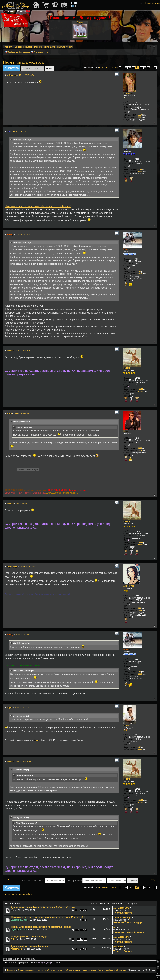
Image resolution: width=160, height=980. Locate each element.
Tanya (80, 22)
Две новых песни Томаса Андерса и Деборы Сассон (43, 907)
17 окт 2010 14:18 (23, 234)
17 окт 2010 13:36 (21, 131)
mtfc (9, 131)
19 (126, 68)
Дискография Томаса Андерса (29, 946)
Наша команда (89, 970)
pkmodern (118, 947)
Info (80, 975)
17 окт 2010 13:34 (27, 75)
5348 (140, 448)
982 (139, 747)
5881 (140, 608)
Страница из (108, 68)
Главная (8, 47)
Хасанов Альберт (122, 918)
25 (149, 68)
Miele (9, 413)
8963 (140, 172)
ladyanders (12, 75)
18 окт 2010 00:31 (21, 413)
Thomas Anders (65, 47)
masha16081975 (121, 908)
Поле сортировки (86, 880)
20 (130, 68)
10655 (140, 389)
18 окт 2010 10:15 (22, 708)
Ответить (11, 68)
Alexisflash (16, 949)
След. (152, 880)
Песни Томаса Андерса (23, 62)
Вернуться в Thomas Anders (18, 894)
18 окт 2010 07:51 (27, 567)
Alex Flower (12, 567)
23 (141, 68)
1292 (140, 749)
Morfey (10, 234)
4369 (140, 450)
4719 (140, 610)
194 (139, 272)
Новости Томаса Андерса (129, 922)
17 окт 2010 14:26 (23, 350)
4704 (140, 169)
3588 (140, 274)
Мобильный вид (155, 47)
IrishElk (10, 350)
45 (155, 68)
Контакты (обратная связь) (50, 970)
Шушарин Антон (19, 920)
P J (115, 927)
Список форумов (23, 47)
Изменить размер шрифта (150, 47)
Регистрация (153, 3)
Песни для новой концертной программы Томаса (41, 927)
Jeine (14, 939)
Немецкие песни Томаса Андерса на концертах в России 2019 (49, 917)
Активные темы (41, 52)
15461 (141, 391)
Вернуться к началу (154, 123)
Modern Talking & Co (45, 47)
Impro (9, 708)
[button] (142, 7)
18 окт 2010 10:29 (23, 761)
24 (145, 68)
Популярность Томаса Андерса (30, 937)
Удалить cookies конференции (112, 970)
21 (133, 68)
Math (13, 910)
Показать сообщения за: (43, 880)
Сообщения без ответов (19, 52)
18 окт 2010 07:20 (23, 504)
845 (140, 117)
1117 (140, 115)
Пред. (8, 880)
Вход (140, 3)
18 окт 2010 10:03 (23, 635)
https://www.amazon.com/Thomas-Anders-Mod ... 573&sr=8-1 (38, 206)
